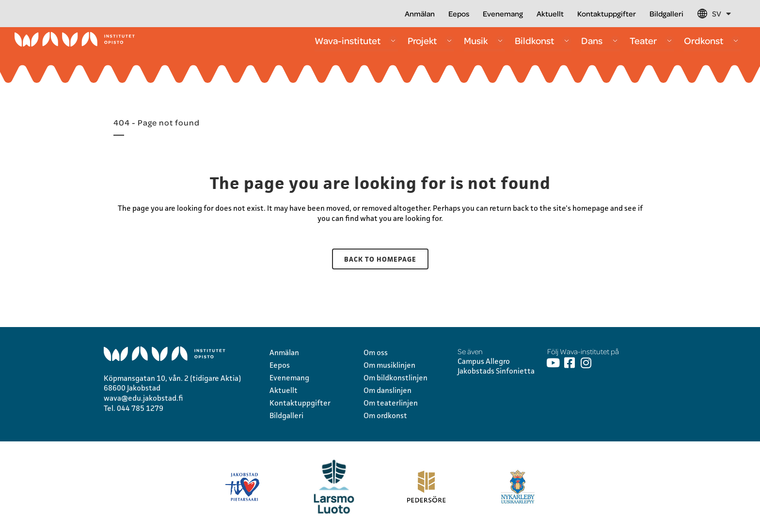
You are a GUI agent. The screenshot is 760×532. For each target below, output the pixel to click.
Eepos (459, 14)
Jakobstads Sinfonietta (496, 371)
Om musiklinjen (389, 365)
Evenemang (503, 14)
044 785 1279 (140, 408)
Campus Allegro (484, 361)
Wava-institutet (356, 40)
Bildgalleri (666, 14)
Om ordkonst (385, 415)
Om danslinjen (388, 390)
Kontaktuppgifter (607, 14)
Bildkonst (543, 40)
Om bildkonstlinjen (396, 378)
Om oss (376, 352)
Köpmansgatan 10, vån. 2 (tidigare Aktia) (172, 378)
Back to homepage (380, 259)
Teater (652, 40)
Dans (601, 40)
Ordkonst (712, 40)
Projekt (431, 40)
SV (721, 14)
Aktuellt (550, 14)
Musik (484, 40)
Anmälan (420, 14)
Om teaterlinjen (391, 403)
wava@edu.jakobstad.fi (143, 398)
